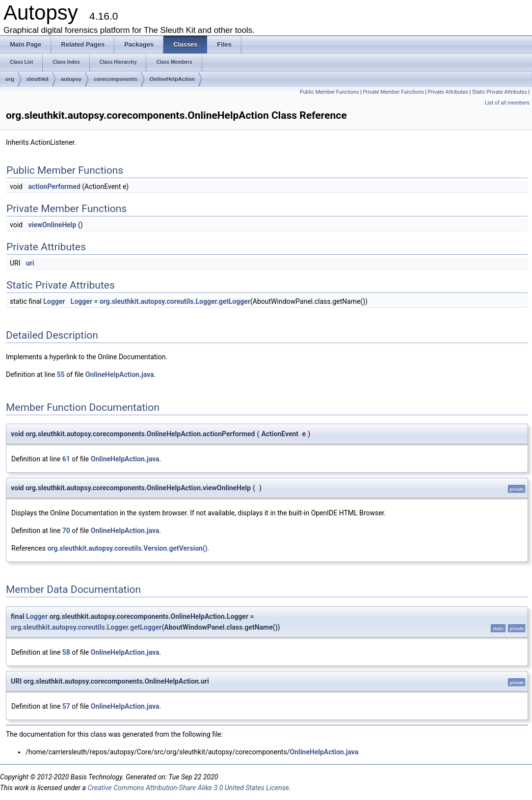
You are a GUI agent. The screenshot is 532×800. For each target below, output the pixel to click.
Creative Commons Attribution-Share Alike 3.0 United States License (188, 788)
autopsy (71, 79)
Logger (54, 301)
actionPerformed (54, 187)
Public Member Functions (330, 92)
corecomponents (116, 79)
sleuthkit (38, 79)
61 (66, 459)
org (10, 79)
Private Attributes (448, 92)
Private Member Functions (393, 92)
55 (61, 374)
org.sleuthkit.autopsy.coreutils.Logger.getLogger (175, 301)
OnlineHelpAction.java (120, 374)
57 (66, 706)
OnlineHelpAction (172, 79)
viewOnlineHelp (52, 225)
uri (30, 263)
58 (66, 652)
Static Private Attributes (500, 92)
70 (66, 531)
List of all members (507, 103)
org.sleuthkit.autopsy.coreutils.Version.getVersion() (127, 548)
